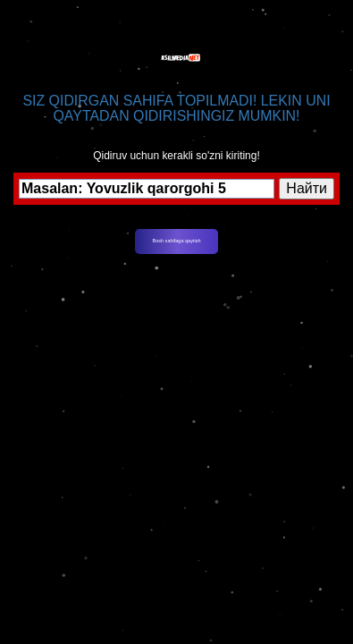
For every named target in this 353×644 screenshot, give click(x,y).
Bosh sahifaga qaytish (177, 241)
